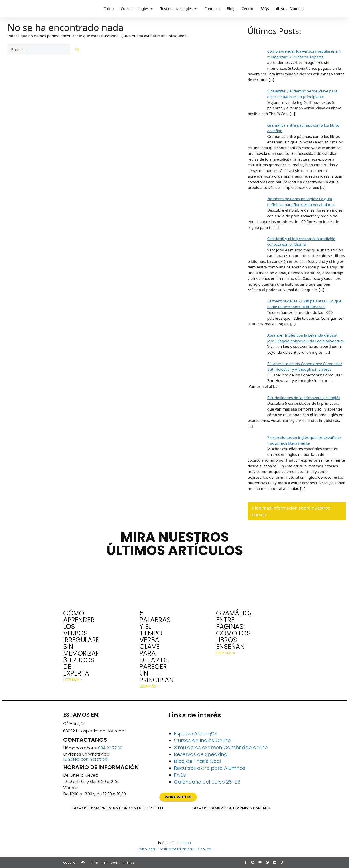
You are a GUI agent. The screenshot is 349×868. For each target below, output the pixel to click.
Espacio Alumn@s (196, 734)
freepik (186, 843)
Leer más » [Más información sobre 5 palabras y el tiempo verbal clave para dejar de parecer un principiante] (149, 686)
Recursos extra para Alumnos (210, 768)
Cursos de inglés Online (202, 740)
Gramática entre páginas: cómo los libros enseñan (235, 630)
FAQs (180, 775)
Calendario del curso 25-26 (207, 782)
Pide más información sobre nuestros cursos (291, 511)
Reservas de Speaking (201, 754)
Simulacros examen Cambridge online (221, 747)
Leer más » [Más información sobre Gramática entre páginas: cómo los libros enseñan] (225, 653)
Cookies (204, 849)
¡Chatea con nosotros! (86, 759)
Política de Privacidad (177, 849)
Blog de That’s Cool (197, 761)
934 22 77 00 (110, 748)
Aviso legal (147, 849)
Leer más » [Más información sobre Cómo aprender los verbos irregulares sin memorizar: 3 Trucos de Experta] (73, 680)
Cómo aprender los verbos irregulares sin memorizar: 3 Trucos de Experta (83, 643)
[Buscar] (77, 50)
